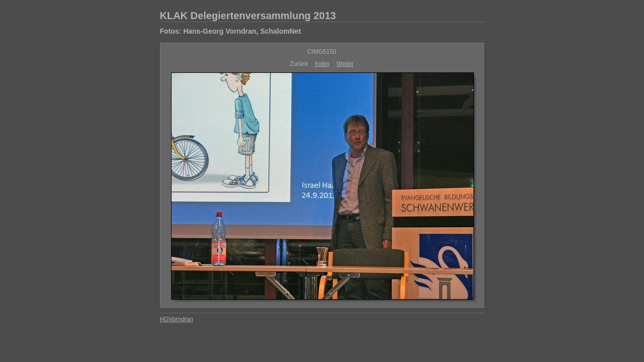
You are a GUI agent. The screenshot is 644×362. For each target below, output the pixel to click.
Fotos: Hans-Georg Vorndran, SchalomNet (231, 31)
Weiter (345, 64)
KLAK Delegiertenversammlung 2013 (248, 16)
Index (322, 64)
